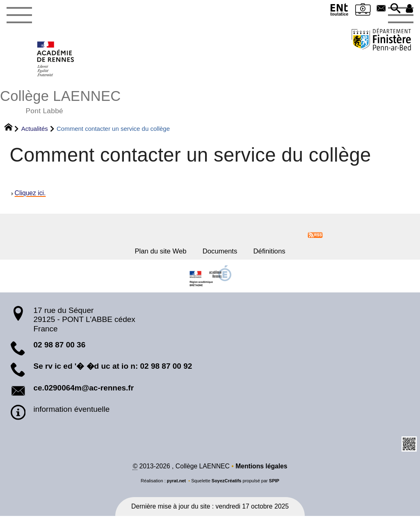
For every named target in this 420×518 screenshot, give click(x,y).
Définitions (276, 252)
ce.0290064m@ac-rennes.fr (83, 390)
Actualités (35, 128)
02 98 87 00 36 (59, 347)
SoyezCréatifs (227, 483)
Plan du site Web (155, 252)
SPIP (274, 483)
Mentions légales (261, 468)
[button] (393, 10)
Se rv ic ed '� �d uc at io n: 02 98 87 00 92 (113, 369)
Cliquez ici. (30, 193)
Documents (221, 252)
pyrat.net (177, 483)
